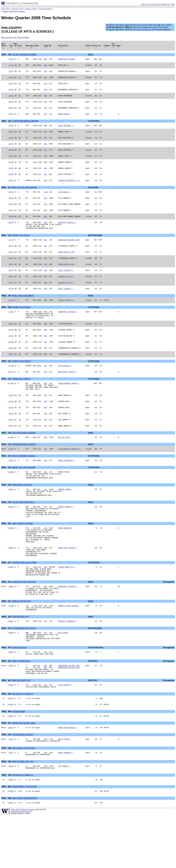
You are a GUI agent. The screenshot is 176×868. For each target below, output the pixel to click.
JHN (45, 418)
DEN (45, 711)
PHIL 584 (6, 826)
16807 (11, 663)
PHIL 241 (6, 381)
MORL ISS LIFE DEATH (24, 493)
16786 (11, 368)
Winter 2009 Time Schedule (13, 12)
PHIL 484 (6, 741)
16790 (11, 418)
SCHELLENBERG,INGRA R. (69, 405)
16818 (11, 817)
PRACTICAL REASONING (25, 196)
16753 (11, 112)
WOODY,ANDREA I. (66, 803)
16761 (11, 176)
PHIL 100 (6, 56)
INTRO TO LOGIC (21, 248)
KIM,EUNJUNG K (65, 386)
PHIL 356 (6, 531)
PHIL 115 (6, 196)
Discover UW (17, 9)
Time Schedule (45, 9)
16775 (11, 285)
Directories (156, 5)
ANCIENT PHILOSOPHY (24, 458)
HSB (45, 604)
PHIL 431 (6, 642)
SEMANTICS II (19, 691)
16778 (11, 305)
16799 (11, 474)
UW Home (5, 9)
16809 (11, 696)
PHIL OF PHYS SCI (21, 727)
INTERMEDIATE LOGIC (24, 670)
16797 (11, 451)
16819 (11, 831)
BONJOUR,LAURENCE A (67, 663)
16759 (11, 163)
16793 (11, 438)
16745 (11, 61)
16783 (11, 348)
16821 (11, 855)
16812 (11, 746)
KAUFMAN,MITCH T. (66, 292)
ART (45, 183)
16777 (11, 298)
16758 (11, 157)
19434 (11, 119)
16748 (11, 80)
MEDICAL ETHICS (21, 400)
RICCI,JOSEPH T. (66, 285)
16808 (11, 675)
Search (147, 5)
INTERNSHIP (19, 760)
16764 (11, 201)
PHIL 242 (6, 400)
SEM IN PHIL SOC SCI (23, 812)
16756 (11, 144)
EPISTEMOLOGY (21, 658)
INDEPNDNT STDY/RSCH (24, 838)
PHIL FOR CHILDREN (23, 312)
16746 (11, 67)
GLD (45, 451)
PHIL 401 (6, 555)
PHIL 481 (6, 706)
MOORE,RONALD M (65, 560)
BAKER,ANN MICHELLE (67, 583)
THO (45, 696)
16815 (11, 777)
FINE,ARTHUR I (65, 732)
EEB (45, 144)
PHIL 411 (6, 599)
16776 (11, 292)
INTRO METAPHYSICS (23, 531)
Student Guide (31, 9)
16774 (11, 279)
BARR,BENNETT (64, 119)
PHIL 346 (6, 512)
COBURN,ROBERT (65, 517)
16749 (11, 87)
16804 (11, 604)
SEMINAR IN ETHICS (23, 784)
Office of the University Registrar (23, 862)
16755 (11, 137)
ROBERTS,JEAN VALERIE (68, 647)
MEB (45, 292)
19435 (11, 486)
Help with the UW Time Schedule (15, 37)
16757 (11, 150)
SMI (45, 112)
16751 (11, 100)
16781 (11, 328)
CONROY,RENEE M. (66, 536)
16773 (11, 272)
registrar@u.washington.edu (21, 864)
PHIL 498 (6, 760)
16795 (11, 444)
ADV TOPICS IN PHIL (22, 555)
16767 (11, 221)
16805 (11, 625)
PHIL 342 (6, 482)
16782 (11, 342)
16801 (11, 536)
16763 (11, 189)
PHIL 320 (6, 458)
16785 (11, 361)
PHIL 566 (6, 812)
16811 (11, 732)
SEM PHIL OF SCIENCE (24, 798)
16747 (11, 74)
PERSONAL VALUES (22, 512)
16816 (11, 788)
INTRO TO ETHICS (21, 324)
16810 (11, 711)
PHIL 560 (6, 798)
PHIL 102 (6, 126)
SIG (45, 157)
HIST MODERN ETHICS (24, 482)
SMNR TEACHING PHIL (24, 772)
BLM (45, 713)
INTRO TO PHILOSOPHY (24, 56)
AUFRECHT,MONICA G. (67, 234)
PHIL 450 (6, 658)
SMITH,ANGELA (64, 788)
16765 (11, 208)
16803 (11, 583)
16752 (11, 106)
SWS (45, 67)
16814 (11, 765)
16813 (11, 753)
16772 (11, 266)
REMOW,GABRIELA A (66, 486)
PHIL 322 (6, 470)
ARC (45, 137)
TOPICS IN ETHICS (22, 381)
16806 (11, 647)
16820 (11, 843)
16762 (11, 183)
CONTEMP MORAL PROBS (25, 126)
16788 (11, 386)
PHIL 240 (6, 324)
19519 (11, 517)
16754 (11, 131)
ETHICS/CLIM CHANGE (24, 620)
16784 (11, 355)
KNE (45, 61)
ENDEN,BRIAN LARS (66, 266)
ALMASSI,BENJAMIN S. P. (69, 189)
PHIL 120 (6, 248)
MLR (45, 163)
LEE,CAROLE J (64, 201)
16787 (11, 374)
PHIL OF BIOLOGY (21, 706)
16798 (11, 463)
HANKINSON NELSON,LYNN (69, 253)
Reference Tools (168, 5)
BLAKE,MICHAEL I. (66, 131)
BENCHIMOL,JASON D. (67, 393)
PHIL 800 (6, 850)
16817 (11, 803)
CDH (45, 74)
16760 (11, 170)
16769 (11, 234)
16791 (11, 425)
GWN (45, 131)
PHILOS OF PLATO (21, 642)
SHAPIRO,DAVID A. (66, 316)
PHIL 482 (6, 727)
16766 (11, 214)
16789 (11, 405)
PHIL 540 (6, 784)
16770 (11, 253)
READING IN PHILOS (23, 741)
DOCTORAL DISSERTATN (25, 850)
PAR (45, 87)
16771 (11, 259)
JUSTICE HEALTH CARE (24, 599)
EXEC (46, 201)
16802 (11, 560)
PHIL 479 (6, 691)
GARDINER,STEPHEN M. (68, 328)
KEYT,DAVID (63, 675)
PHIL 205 (6, 312)
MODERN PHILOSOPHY (24, 470)
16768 (11, 227)
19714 (11, 393)
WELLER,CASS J (65, 463)
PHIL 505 (6, 772)
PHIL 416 (6, 620)
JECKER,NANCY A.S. (67, 604)
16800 (11, 498)
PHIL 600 (6, 838)
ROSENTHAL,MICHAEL (67, 61)
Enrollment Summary (142, 30)
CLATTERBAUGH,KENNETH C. (70, 474)
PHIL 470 (6, 670)
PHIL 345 (6, 493)
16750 (11, 93)
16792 (11, 431)
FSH (45, 444)
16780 (11, 316)
